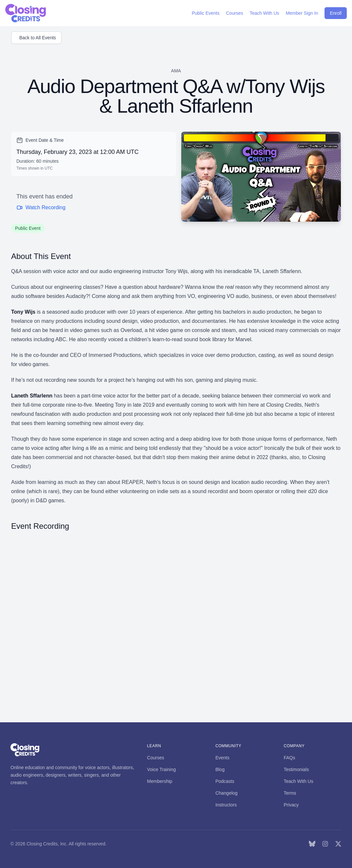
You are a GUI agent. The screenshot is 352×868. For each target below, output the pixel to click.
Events (222, 758)
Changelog (226, 793)
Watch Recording (41, 208)
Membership (160, 781)
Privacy (291, 805)
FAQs (289, 758)
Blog (220, 769)
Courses (156, 758)
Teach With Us (298, 781)
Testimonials (296, 769)
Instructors (226, 805)
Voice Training (162, 769)
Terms (290, 793)
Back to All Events (38, 38)
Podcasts (225, 781)
